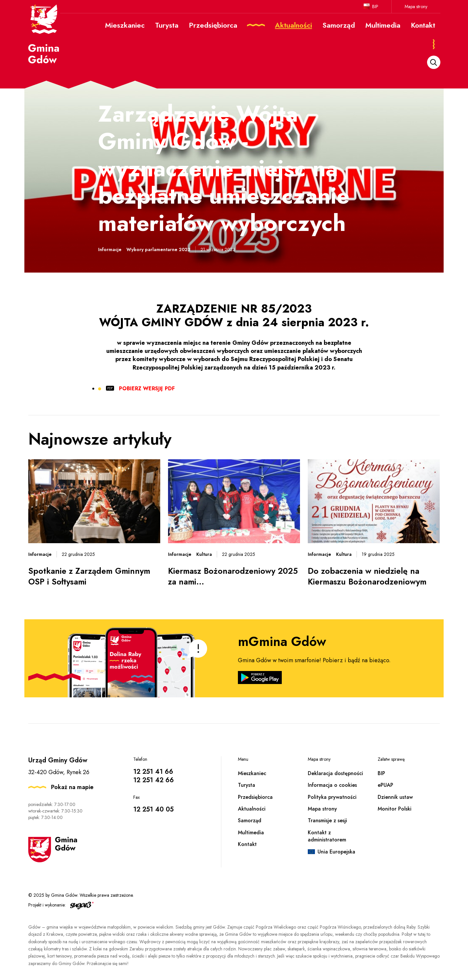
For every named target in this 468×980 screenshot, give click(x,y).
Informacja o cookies (332, 785)
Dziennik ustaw (395, 797)
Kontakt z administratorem (327, 836)
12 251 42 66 (154, 780)
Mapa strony (416, 7)
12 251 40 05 (153, 809)
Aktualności (252, 809)
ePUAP (385, 785)
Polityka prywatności (332, 797)
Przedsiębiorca (255, 797)
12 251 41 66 (153, 772)
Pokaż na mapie (72, 787)
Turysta (247, 785)
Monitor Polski (395, 809)
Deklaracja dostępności (335, 773)
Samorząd (250, 820)
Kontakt (247, 844)
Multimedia (251, 832)
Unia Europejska (336, 852)
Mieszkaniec (252, 773)
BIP (375, 7)
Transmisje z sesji (327, 820)
